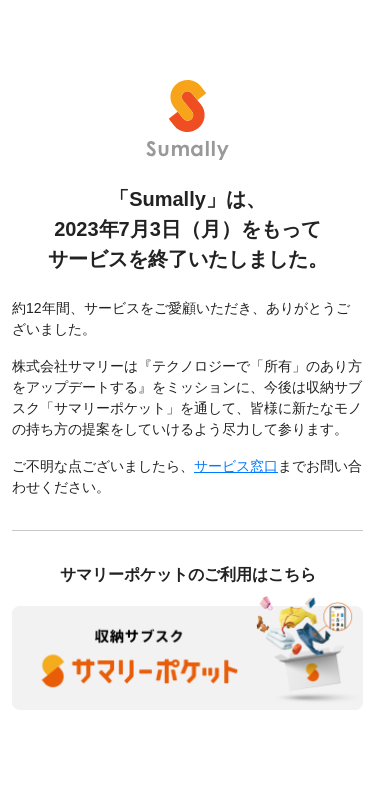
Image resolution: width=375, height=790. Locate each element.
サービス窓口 (236, 466)
